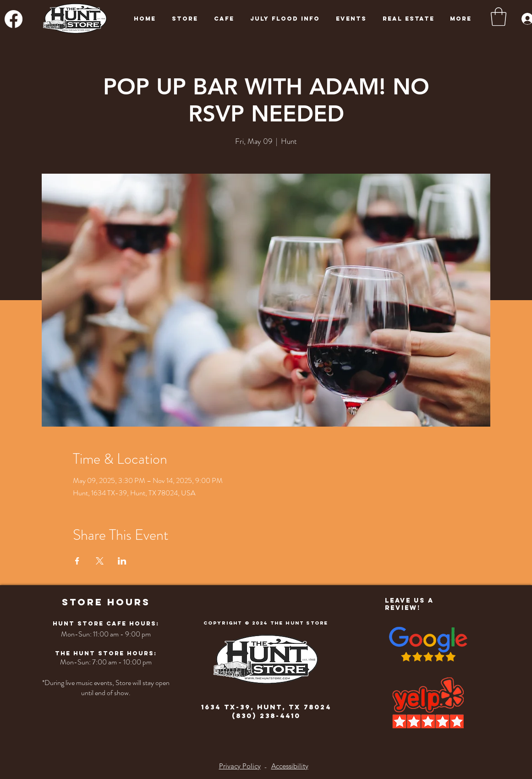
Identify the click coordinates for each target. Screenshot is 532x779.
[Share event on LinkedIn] (122, 561)
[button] (499, 16)
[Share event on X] (100, 561)
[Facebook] (14, 19)
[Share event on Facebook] (77, 561)
